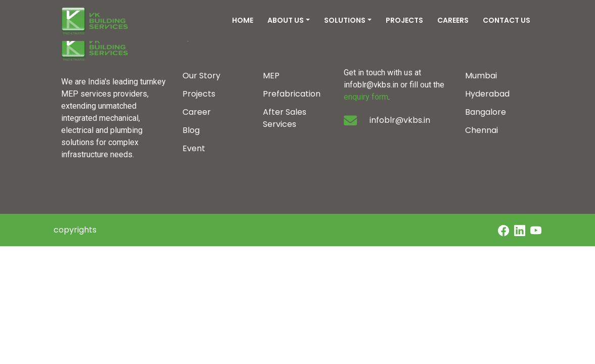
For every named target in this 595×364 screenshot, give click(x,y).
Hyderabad (487, 94)
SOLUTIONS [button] (345, 20)
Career (197, 112)
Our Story (201, 76)
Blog (191, 130)
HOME (243, 20)
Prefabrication (292, 94)
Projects (199, 94)
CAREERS (453, 20)
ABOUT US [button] (286, 20)
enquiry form (366, 97)
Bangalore (486, 112)
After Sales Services (285, 118)
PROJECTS (404, 20)
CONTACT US (507, 20)
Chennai (482, 130)
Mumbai (481, 76)
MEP (271, 76)
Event (194, 148)
